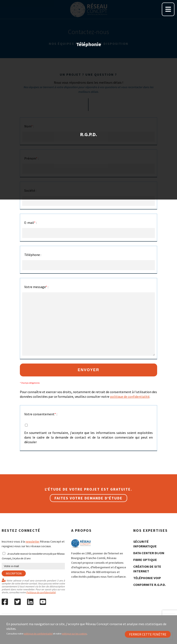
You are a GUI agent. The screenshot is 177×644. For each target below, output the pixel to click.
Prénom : (31, 158)
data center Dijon (149, 553)
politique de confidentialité (38, 634)
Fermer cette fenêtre (148, 634)
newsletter (33, 541)
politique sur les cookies (74, 634)
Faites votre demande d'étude (88, 498)
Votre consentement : (41, 414)
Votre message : (36, 287)
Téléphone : (33, 255)
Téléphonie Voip (147, 578)
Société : (30, 190)
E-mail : (31, 223)
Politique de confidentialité (41, 592)
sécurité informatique (145, 544)
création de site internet (147, 569)
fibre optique (145, 560)
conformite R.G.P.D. (150, 585)
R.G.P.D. (88, 85)
